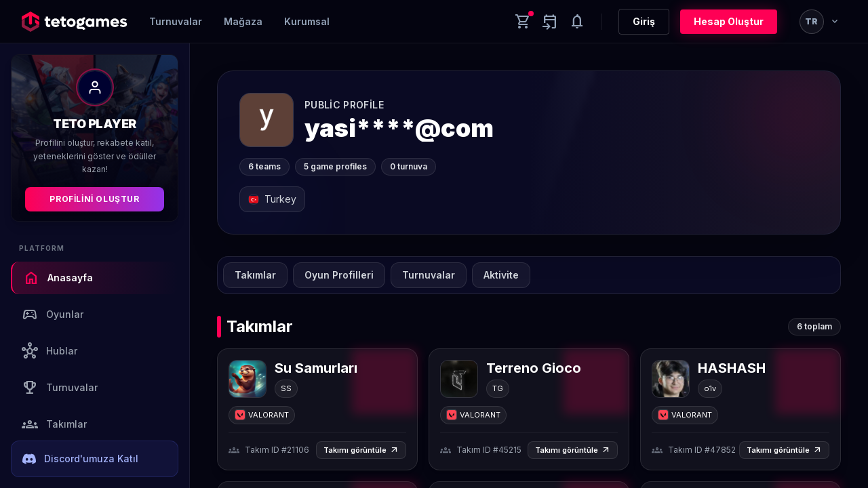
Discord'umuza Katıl (80, 459)
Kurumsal (307, 21)
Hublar (50, 351)
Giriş (644, 21)
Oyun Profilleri (339, 275)
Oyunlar (53, 314)
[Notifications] (577, 22)
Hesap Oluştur (729, 21)
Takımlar (54, 424)
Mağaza (243, 21)
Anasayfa (58, 278)
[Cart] (523, 22)
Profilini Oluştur (94, 199)
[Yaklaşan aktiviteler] (550, 22)
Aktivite (501, 275)
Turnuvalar (176, 21)
